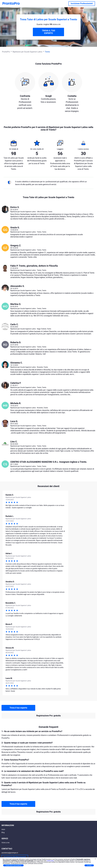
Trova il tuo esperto (18, 708)
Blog (3, 832)
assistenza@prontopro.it (10, 853)
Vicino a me (5, 843)
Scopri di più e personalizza (13, 865)
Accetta (89, 865)
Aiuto (3, 829)
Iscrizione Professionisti (82, 3)
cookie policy (50, 861)
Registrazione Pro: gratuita (48, 716)
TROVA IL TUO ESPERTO (48, 32)
